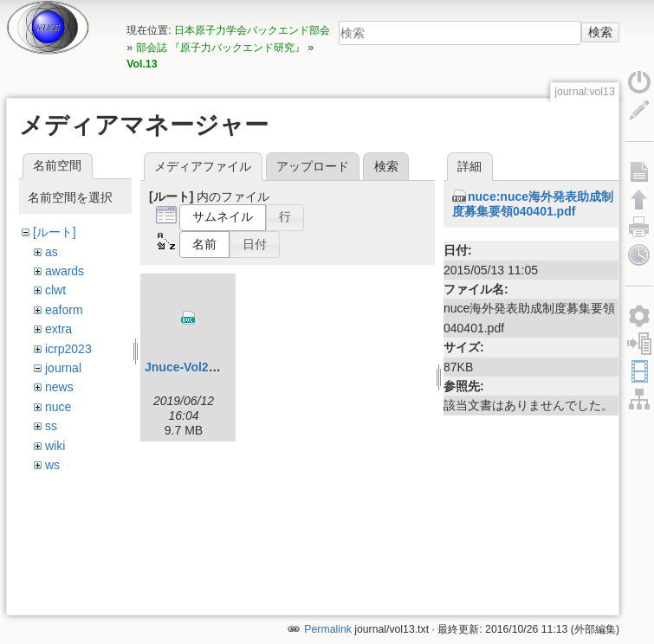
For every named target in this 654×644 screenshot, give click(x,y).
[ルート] (55, 232)
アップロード (313, 166)
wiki (55, 446)
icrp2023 (68, 349)
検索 (600, 32)
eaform (64, 310)
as (52, 252)
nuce (58, 407)
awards (65, 271)
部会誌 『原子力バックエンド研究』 (220, 48)
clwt (55, 290)
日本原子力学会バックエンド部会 (252, 30)
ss (51, 426)
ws (52, 465)
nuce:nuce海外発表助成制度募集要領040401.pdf (533, 204)
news (59, 387)
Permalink (327, 586)
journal (63, 368)
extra (58, 329)
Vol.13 (142, 64)
